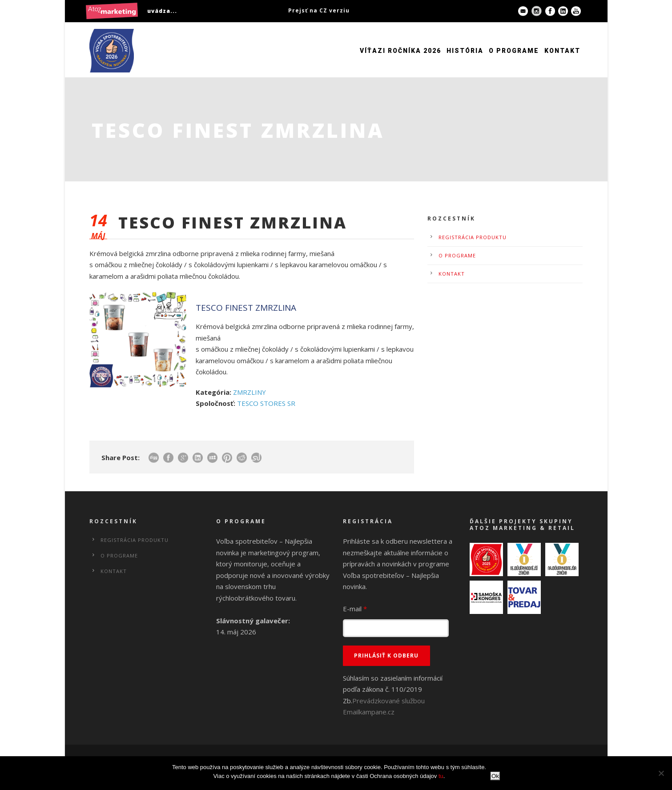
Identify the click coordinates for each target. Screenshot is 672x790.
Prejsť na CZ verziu (319, 10)
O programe (514, 51)
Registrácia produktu (473, 237)
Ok (495, 776)
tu (441, 776)
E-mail (355, 609)
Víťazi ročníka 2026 (400, 51)
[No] (661, 773)
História (465, 51)
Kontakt (562, 51)
